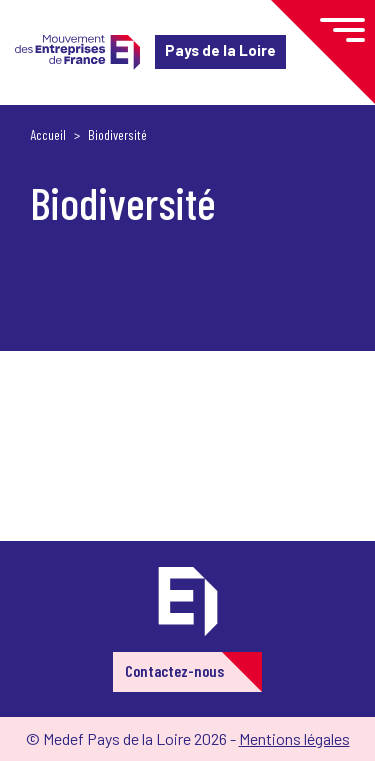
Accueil (48, 134)
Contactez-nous (174, 670)
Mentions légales (294, 738)
